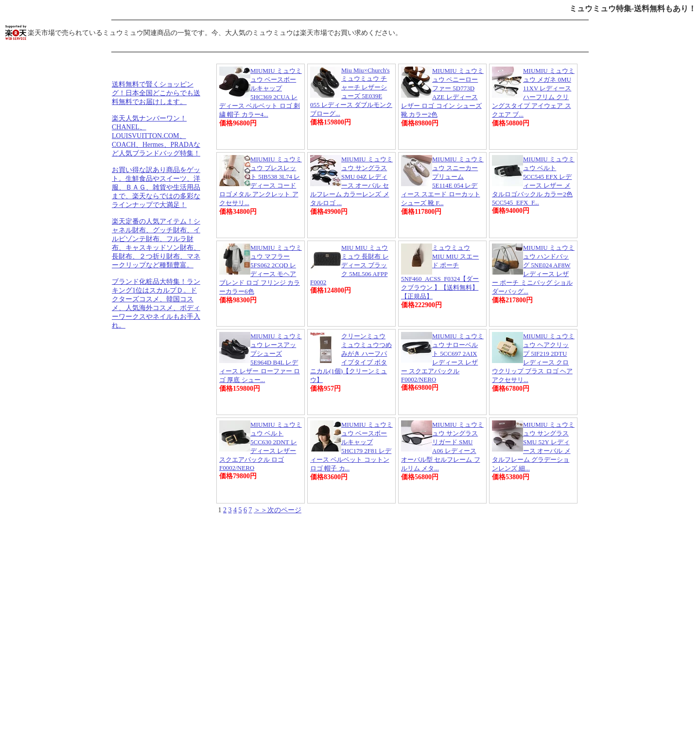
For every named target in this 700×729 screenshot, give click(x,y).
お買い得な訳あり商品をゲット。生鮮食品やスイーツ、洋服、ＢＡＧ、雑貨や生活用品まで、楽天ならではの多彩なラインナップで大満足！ (156, 187)
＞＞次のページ (278, 510)
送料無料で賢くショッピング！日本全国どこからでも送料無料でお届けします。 (156, 93)
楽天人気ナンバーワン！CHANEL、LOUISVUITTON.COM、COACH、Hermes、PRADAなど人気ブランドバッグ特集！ (156, 136)
